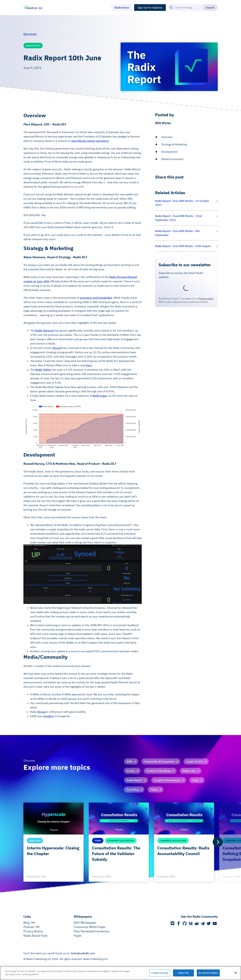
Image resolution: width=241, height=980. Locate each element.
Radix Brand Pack (35, 936)
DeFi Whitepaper (85, 923)
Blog (27, 923)
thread (42, 712)
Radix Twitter (43, 370)
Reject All (184, 973)
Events (131, 771)
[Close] (236, 973)
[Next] (218, 842)
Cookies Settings (160, 973)
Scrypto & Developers (167, 780)
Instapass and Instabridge (96, 298)
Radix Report (134, 780)
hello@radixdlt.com (83, 953)
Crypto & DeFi (195, 761)
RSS (33, 923)
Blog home (30, 34)
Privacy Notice (33, 931)
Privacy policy (206, 299)
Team (195, 780)
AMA (130, 761)
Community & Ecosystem (159, 761)
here (89, 365)
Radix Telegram (45, 330)
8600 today (100, 396)
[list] (121, 842)
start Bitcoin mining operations (90, 141)
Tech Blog (133, 790)
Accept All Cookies (208, 973)
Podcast (29, 927)
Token (154, 790)
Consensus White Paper (90, 927)
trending (48, 716)
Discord (57, 348)
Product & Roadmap (159, 771)
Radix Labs (189, 771)
